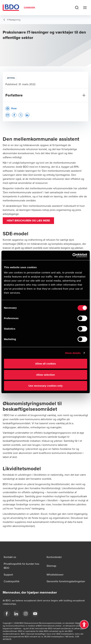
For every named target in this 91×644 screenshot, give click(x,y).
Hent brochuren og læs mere (28, 221)
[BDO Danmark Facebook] (7, 614)
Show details (73, 353)
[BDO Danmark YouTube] (35, 614)
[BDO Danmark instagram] (26, 614)
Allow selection (45, 375)
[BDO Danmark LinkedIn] (16, 614)
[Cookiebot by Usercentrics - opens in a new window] (72, 255)
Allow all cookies (45, 364)
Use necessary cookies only (45, 386)
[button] (8, 115)
